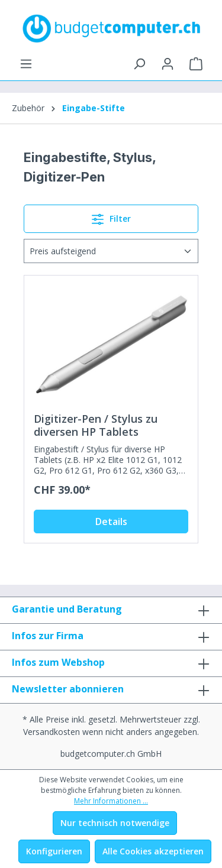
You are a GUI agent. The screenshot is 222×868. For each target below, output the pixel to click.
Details (111, 522)
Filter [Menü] (111, 217)
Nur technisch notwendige (115, 823)
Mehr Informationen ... (111, 801)
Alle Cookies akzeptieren (153, 851)
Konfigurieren (54, 851)
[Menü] (26, 64)
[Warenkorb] (196, 64)
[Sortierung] (111, 251)
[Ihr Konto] (168, 64)
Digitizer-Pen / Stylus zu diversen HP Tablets (96, 425)
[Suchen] (139, 64)
